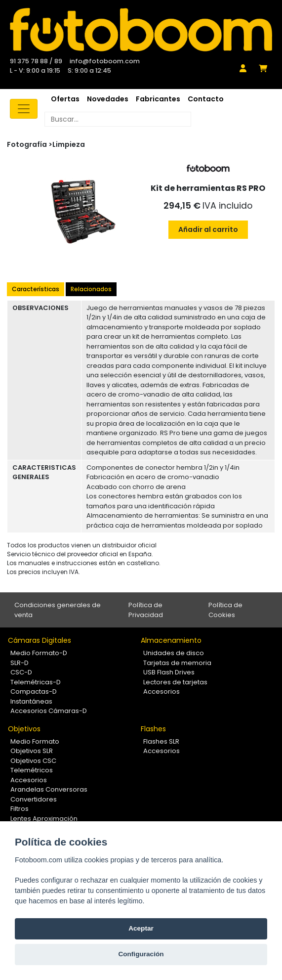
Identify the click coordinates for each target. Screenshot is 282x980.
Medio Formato (35, 741)
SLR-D (20, 663)
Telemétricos (32, 770)
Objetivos (24, 729)
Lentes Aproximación (44, 819)
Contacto (206, 99)
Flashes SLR (161, 741)
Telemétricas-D (36, 682)
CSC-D (21, 672)
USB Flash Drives (169, 672)
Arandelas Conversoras (49, 789)
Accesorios (161, 691)
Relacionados (91, 289)
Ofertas (65, 99)
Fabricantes (158, 99)
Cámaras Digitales (40, 640)
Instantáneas (31, 701)
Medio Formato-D (39, 653)
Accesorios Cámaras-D (49, 711)
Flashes (153, 729)
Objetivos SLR (32, 751)
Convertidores (34, 799)
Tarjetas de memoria (177, 663)
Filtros (20, 809)
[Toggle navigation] (24, 109)
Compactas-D (34, 691)
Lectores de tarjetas (175, 682)
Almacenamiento (171, 640)
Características (36, 289)
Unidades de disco (174, 653)
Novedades (108, 99)
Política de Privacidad (146, 610)
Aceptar (141, 928)
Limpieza (69, 144)
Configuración (141, 954)
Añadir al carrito (208, 229)
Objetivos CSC (33, 761)
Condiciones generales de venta (58, 610)
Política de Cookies (225, 610)
